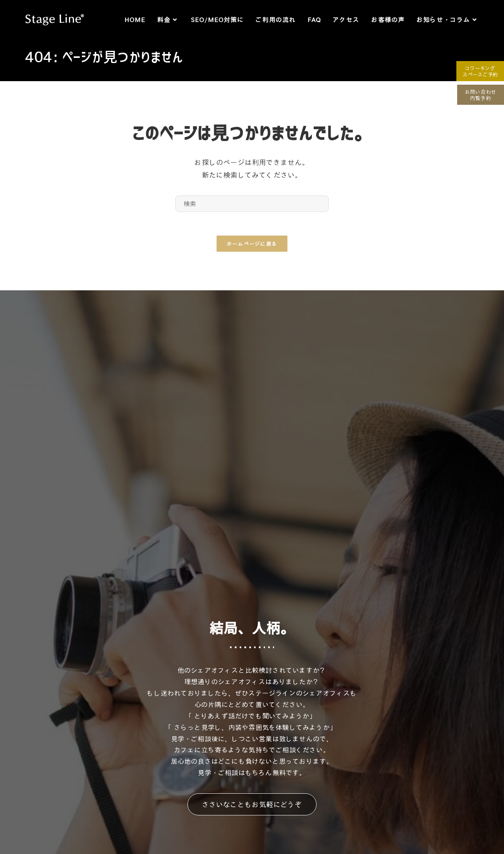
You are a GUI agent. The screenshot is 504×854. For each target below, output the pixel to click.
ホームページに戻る (252, 244)
